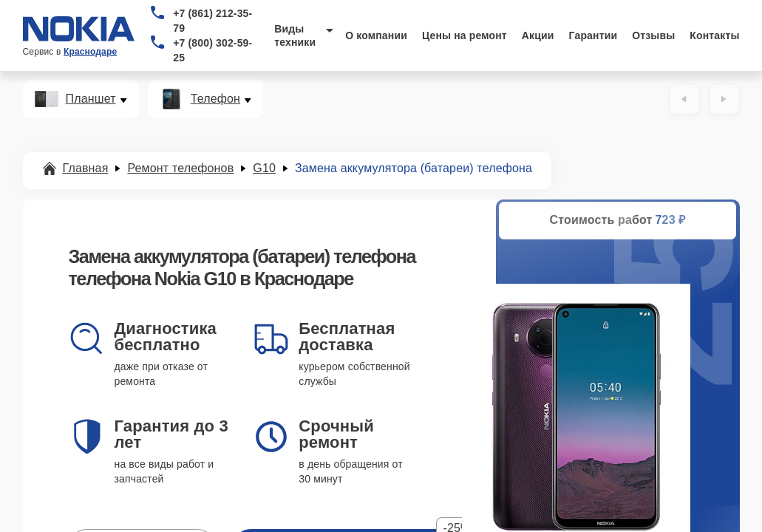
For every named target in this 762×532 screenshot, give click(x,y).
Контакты (714, 35)
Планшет (91, 99)
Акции (538, 35)
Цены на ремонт (465, 35)
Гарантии (593, 35)
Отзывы (653, 35)
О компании (376, 35)
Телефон (215, 99)
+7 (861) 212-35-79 (212, 21)
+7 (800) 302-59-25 (212, 50)
